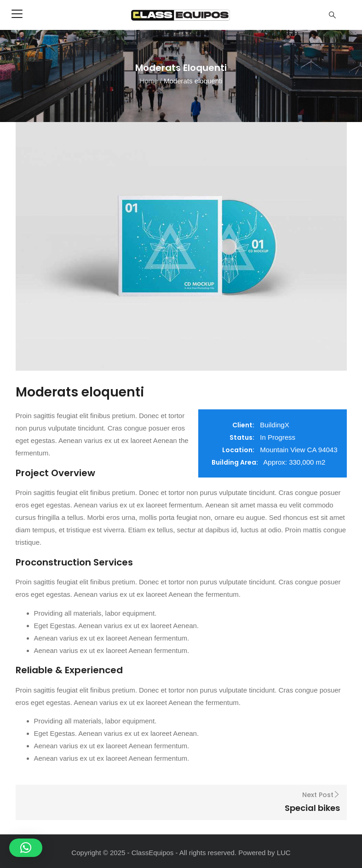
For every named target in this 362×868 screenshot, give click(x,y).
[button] (26, 848)
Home (149, 80)
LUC (284, 853)
